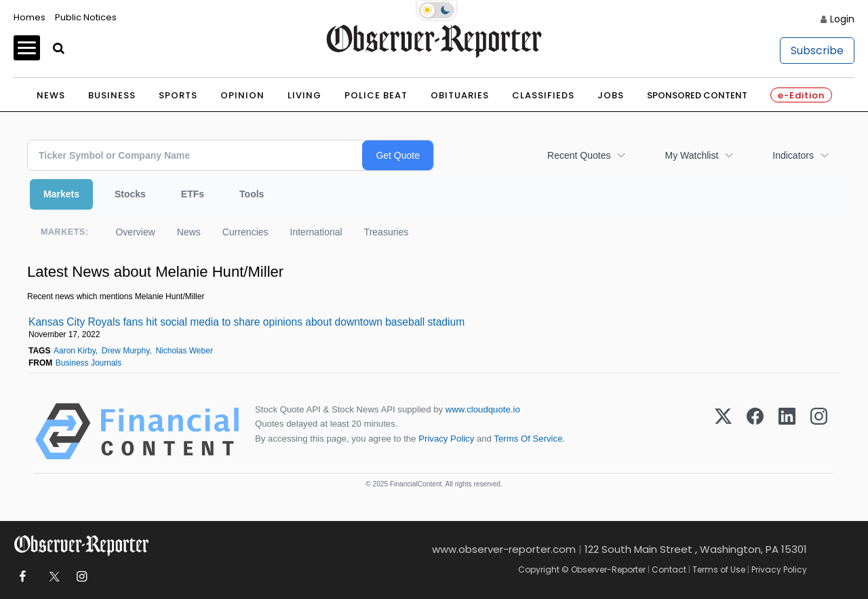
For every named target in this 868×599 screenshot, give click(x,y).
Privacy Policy (446, 439)
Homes (29, 17)
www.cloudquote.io (483, 409)
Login (842, 19)
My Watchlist (691, 155)
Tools (252, 194)
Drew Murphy (125, 351)
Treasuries (387, 232)
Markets (61, 194)
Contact (669, 569)
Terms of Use (719, 569)
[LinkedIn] (787, 431)
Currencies (245, 232)
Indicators (793, 155)
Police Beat (376, 95)
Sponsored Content (697, 95)
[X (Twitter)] (723, 431)
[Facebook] (755, 431)
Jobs (611, 95)
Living (304, 95)
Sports (178, 95)
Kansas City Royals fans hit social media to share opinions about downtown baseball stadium (246, 322)
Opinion (242, 95)
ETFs (193, 194)
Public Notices (86, 17)
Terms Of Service (528, 439)
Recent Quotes (579, 155)
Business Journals (88, 363)
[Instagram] (819, 431)
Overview (135, 232)
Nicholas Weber (184, 351)
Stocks (130, 194)
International (316, 232)
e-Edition (801, 95)
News (51, 95)
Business (112, 95)
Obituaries (460, 95)
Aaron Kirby (75, 351)
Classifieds (543, 95)
